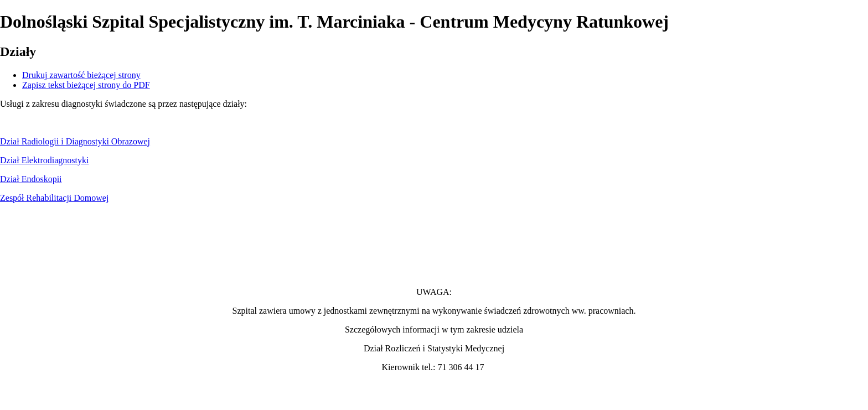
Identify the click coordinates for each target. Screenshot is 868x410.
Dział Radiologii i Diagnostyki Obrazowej (75, 141)
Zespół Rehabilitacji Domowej (54, 198)
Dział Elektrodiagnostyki (44, 160)
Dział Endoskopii (31, 179)
